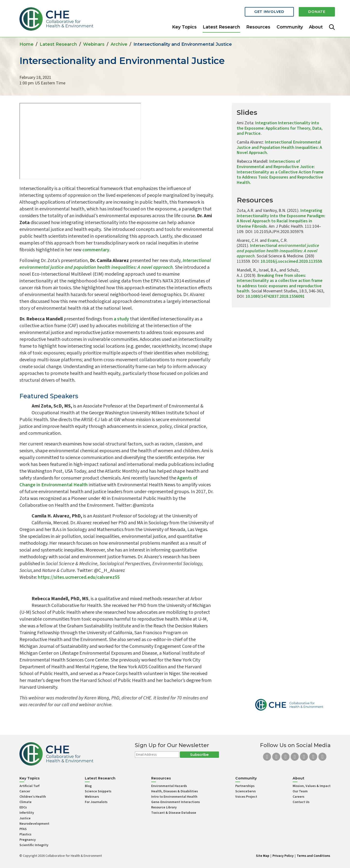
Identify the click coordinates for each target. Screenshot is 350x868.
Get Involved (267, 10)
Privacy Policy (283, 856)
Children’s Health (33, 797)
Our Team (300, 791)
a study (121, 319)
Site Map (263, 856)
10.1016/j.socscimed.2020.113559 (291, 261)
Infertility (27, 813)
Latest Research (221, 25)
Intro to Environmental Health (174, 797)
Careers (298, 797)
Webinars (94, 44)
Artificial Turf (29, 786)
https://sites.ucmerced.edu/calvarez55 (79, 577)
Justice (25, 818)
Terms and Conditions (313, 856)
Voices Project (246, 797)
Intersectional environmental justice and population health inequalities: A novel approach (115, 264)
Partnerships (245, 786)
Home (26, 44)
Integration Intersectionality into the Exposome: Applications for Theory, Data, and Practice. (280, 128)
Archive (119, 44)
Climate (26, 802)
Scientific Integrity (34, 845)
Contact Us (301, 802)
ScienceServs (245, 791)
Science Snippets (98, 791)
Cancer (25, 791)
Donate (316, 10)
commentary (96, 250)
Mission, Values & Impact (312, 786)
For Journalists (96, 802)
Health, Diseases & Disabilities (175, 791)
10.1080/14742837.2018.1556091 (275, 296)
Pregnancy (28, 840)
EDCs (23, 807)
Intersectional (264, 246)
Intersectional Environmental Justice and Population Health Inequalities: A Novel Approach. (279, 147)
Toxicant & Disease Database (174, 813)
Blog (88, 786)
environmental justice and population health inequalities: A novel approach (278, 251)
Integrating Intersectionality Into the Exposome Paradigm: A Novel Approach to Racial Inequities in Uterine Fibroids (281, 218)
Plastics (25, 834)
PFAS (23, 829)
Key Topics (184, 25)
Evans (273, 240)
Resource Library (164, 807)
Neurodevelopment (34, 824)
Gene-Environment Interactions (175, 802)
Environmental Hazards (169, 786)
